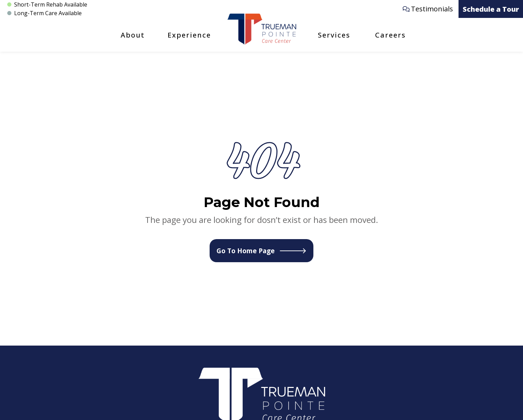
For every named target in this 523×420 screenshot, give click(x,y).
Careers (390, 35)
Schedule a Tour (491, 9)
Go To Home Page (261, 251)
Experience (189, 35)
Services (334, 35)
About (133, 35)
